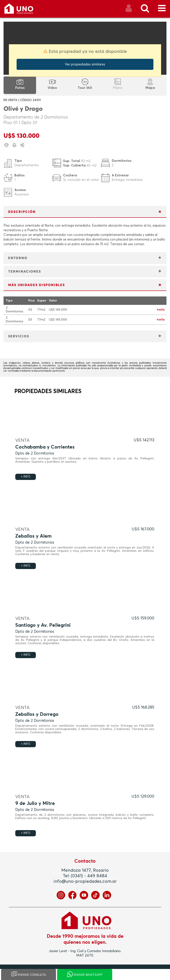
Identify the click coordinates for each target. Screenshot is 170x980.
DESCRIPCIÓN (22, 212)
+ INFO (26, 477)
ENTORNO (18, 258)
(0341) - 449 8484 (89, 876)
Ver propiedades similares (85, 64)
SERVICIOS (19, 336)
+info (161, 310)
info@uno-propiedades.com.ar (85, 881)
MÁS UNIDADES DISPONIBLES (37, 285)
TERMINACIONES (25, 272)
